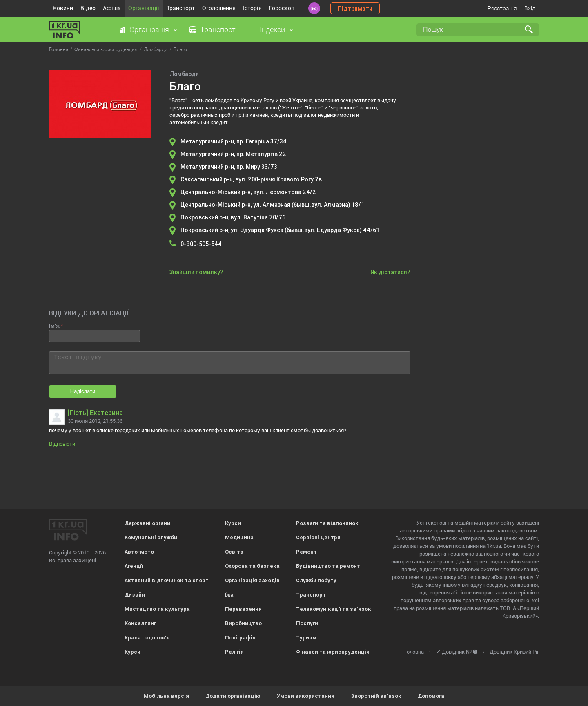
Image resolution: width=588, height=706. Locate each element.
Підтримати (355, 9)
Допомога (431, 696)
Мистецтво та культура (157, 609)
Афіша (112, 8)
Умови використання (306, 696)
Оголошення (219, 8)
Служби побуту (316, 580)
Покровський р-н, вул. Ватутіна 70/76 (233, 217)
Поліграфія (240, 638)
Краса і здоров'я (147, 638)
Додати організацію (233, 696)
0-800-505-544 (201, 244)
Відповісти (62, 444)
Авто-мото (139, 552)
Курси (133, 652)
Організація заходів (252, 580)
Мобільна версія (166, 696)
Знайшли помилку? (196, 272)
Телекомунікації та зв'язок (334, 609)
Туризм (306, 638)
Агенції (134, 566)
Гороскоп (282, 8)
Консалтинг (140, 623)
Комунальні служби (151, 537)
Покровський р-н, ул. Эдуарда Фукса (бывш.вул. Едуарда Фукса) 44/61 (280, 230)
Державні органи (147, 523)
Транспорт (181, 8)
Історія (252, 8)
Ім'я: (55, 326)
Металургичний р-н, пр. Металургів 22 (233, 154)
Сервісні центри (318, 537)
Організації (144, 8)
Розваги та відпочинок (327, 523)
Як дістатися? (390, 272)
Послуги (307, 623)
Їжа (229, 595)
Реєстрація (502, 8)
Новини (63, 8)
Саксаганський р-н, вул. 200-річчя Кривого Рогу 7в (251, 179)
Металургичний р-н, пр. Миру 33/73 (229, 167)
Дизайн (135, 595)
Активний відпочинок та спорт (167, 580)
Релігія (234, 652)
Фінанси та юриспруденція (333, 652)
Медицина (239, 537)
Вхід (530, 8)
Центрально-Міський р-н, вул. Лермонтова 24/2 (248, 192)
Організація (149, 30)
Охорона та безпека (252, 566)
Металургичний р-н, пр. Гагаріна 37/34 (234, 141)
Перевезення (243, 609)
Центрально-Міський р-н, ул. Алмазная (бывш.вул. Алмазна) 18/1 (272, 205)
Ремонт (306, 552)
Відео (88, 8)
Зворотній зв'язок (376, 696)
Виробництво (243, 623)
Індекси (272, 30)
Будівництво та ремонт (328, 566)
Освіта (234, 552)
